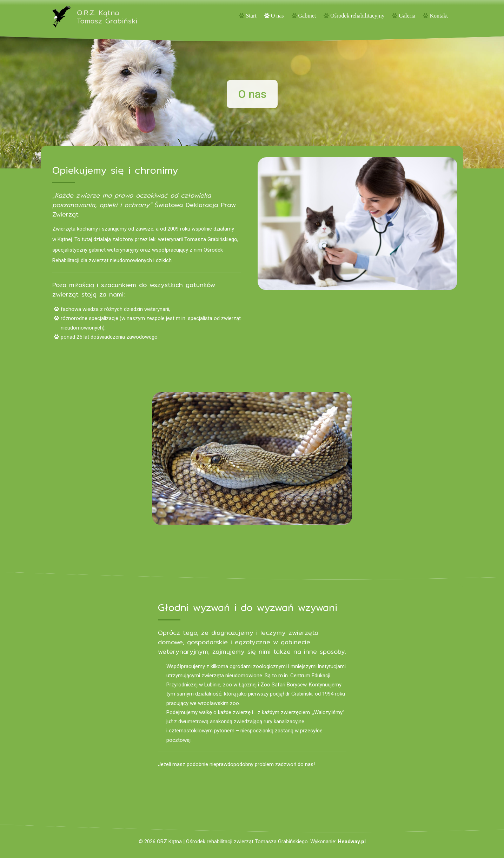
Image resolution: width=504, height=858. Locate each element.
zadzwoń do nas (294, 764)
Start (251, 16)
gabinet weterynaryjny (114, 250)
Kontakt (439, 16)
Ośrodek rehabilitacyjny (357, 16)
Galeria (407, 16)
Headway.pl (352, 842)
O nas (277, 16)
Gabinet (307, 16)
